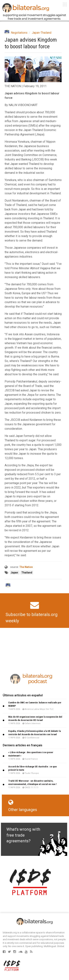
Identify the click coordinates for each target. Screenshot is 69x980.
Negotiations (19, 33)
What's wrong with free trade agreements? (23, 835)
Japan (15, 573)
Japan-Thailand (42, 33)
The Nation (26, 567)
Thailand (27, 573)
